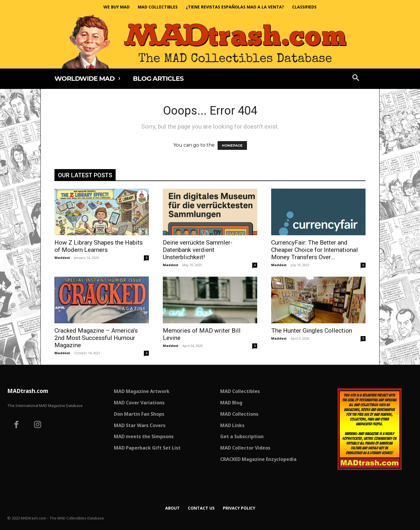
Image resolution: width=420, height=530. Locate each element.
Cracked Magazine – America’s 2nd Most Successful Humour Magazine (96, 338)
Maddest (62, 258)
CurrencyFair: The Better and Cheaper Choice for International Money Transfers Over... (315, 250)
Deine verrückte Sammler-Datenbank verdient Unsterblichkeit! (198, 250)
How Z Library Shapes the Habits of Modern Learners (99, 246)
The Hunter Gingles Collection (312, 331)
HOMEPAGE (232, 145)
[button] (356, 78)
